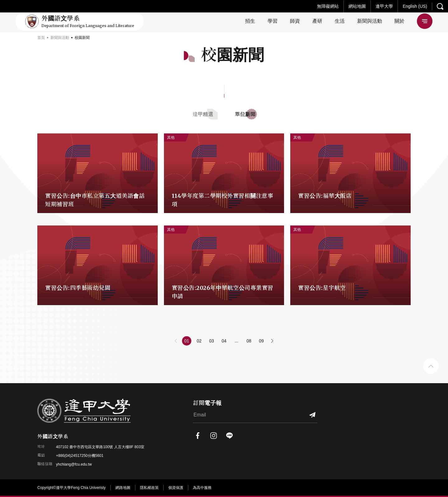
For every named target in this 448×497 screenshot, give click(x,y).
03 (212, 341)
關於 (399, 21)
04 (224, 341)
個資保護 (176, 488)
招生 (250, 21)
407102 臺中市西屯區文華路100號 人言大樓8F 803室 (100, 447)
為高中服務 (202, 488)
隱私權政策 (149, 488)
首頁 (41, 38)
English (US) (415, 6)
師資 (295, 21)
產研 (317, 21)
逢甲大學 (384, 6)
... (236, 341)
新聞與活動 (370, 21)
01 (187, 341)
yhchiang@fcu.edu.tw (74, 464)
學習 (273, 21)
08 (249, 341)
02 (199, 341)
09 (261, 341)
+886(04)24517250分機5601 (80, 456)
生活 (340, 21)
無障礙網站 (328, 6)
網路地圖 (123, 488)
